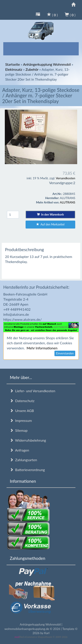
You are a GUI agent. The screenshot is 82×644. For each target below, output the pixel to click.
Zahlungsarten (23, 460)
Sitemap (19, 430)
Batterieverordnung (27, 470)
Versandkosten (65, 178)
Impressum (21, 420)
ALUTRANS (68, 202)
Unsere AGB (22, 411)
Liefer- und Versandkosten (33, 391)
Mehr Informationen (42, 348)
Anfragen (19, 450)
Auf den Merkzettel (50, 224)
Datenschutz (22, 401)
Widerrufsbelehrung (28, 440)
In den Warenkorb (50, 214)
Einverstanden (65, 353)
